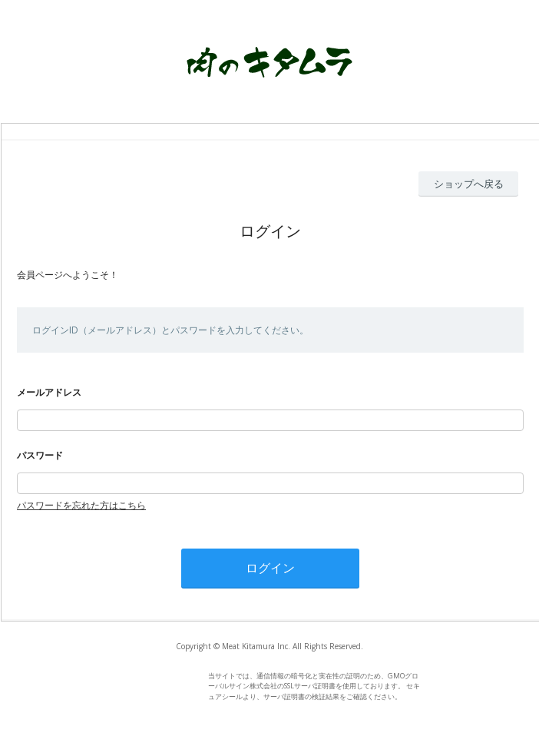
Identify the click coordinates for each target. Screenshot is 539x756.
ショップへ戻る (469, 184)
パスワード (40, 455)
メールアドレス (49, 392)
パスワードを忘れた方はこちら (81, 505)
